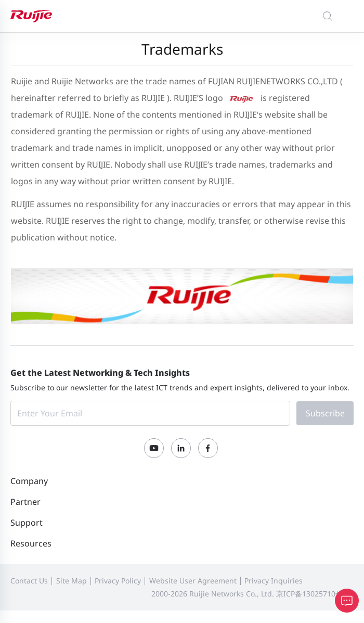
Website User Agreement (193, 581)
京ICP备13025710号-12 (315, 594)
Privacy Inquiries (274, 581)
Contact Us (29, 581)
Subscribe (325, 413)
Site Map (71, 581)
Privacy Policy (118, 581)
